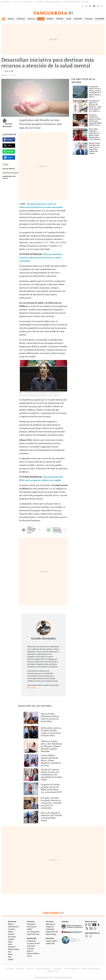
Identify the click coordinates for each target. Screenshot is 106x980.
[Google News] (31, 530)
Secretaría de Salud (9, 177)
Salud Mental (9, 169)
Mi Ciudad (31, 688)
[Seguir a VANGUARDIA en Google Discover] (8, 71)
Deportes (78, 19)
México (41, 19)
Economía (100, 19)
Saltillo (31, 19)
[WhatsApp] (56, 530)
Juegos (11, 19)
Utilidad (89, 19)
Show (69, 19)
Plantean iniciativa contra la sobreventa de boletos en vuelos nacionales (41, 258)
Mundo (50, 19)
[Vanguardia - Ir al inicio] (53, 13)
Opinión (60, 19)
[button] (4, 19)
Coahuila (21, 19)
